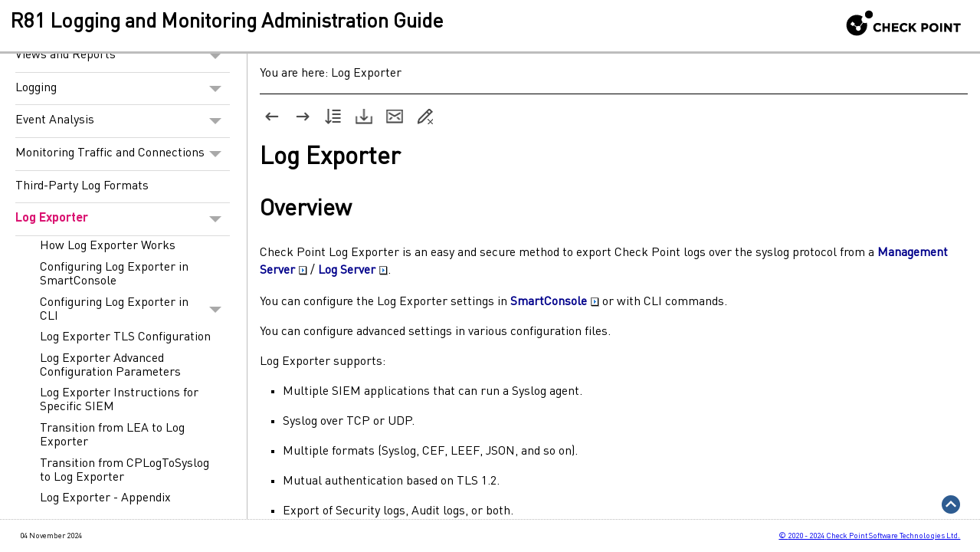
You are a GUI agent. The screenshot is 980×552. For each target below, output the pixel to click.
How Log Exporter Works (108, 246)
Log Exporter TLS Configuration (125, 337)
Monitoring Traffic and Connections (123, 154)
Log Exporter (123, 219)
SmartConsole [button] (555, 302)
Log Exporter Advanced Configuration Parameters (110, 366)
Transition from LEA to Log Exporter (112, 435)
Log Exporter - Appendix (105, 498)
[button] (216, 56)
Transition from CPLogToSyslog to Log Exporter (125, 471)
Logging (123, 89)
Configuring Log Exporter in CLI (135, 310)
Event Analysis (123, 121)
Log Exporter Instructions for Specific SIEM (119, 400)
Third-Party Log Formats (82, 186)
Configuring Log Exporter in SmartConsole (114, 274)
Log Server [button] (353, 271)
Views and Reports (123, 56)
